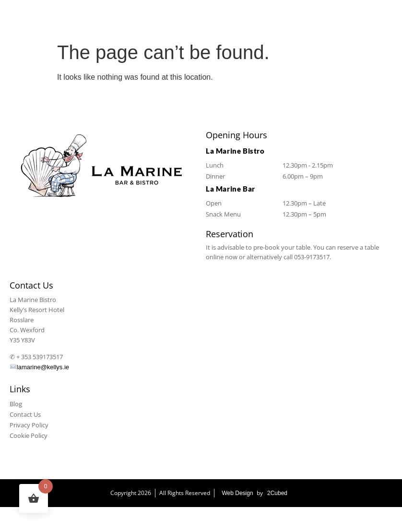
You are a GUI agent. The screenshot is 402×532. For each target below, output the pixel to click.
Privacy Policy (29, 425)
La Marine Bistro (65, 520)
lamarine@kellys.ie (40, 367)
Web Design (237, 493)
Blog (16, 404)
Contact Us (25, 414)
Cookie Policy (29, 435)
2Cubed (277, 493)
